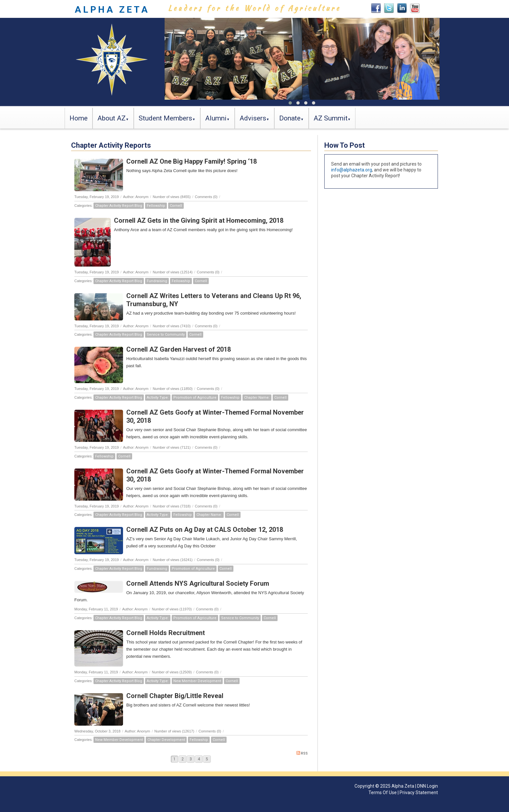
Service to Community (166, 335)
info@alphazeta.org (352, 170)
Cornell (176, 206)
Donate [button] (290, 118)
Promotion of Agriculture (195, 398)
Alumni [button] (216, 118)
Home (79, 118)
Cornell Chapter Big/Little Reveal (175, 696)
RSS (302, 753)
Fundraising (157, 281)
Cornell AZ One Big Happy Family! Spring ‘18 (192, 161)
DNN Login (428, 786)
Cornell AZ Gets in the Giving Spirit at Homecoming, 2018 (199, 220)
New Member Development (197, 681)
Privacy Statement (419, 793)
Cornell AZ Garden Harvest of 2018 (179, 349)
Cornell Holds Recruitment (166, 633)
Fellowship (156, 206)
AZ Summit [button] (331, 118)
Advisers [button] (253, 118)
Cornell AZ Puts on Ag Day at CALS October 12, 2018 (205, 530)
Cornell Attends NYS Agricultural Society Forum (198, 583)
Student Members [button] (165, 118)
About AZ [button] (112, 118)
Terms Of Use (383, 793)
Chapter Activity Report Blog (119, 206)
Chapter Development (166, 740)
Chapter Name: (257, 398)
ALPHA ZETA (112, 10)
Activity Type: (158, 398)
